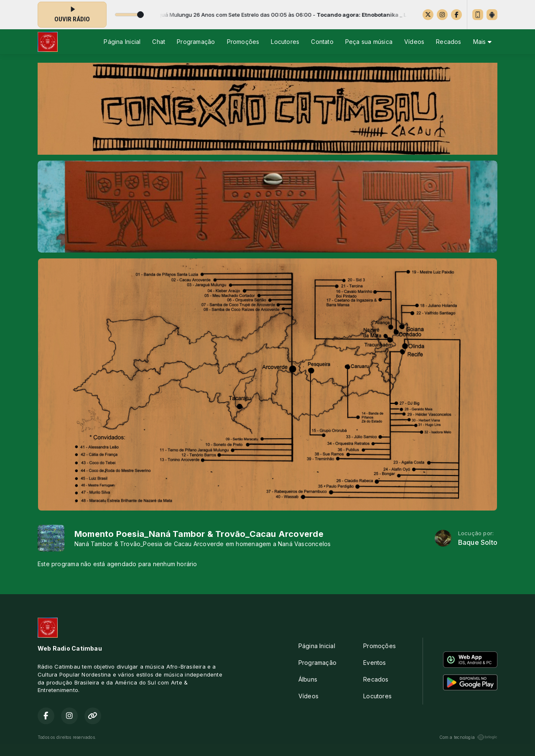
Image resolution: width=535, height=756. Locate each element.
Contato (322, 42)
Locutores (285, 42)
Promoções (243, 42)
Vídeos (414, 42)
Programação (196, 42)
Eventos (374, 663)
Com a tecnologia (468, 737)
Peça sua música (369, 42)
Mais (482, 42)
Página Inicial (122, 42)
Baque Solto (478, 543)
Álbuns (308, 679)
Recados (448, 42)
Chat (159, 42)
